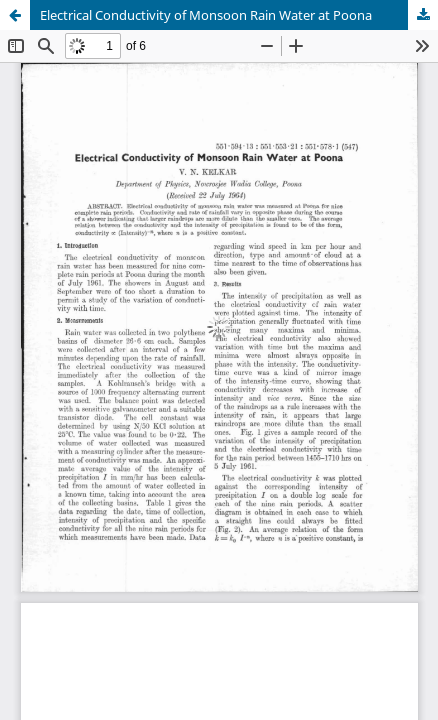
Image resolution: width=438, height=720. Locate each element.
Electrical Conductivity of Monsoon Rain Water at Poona (206, 15)
